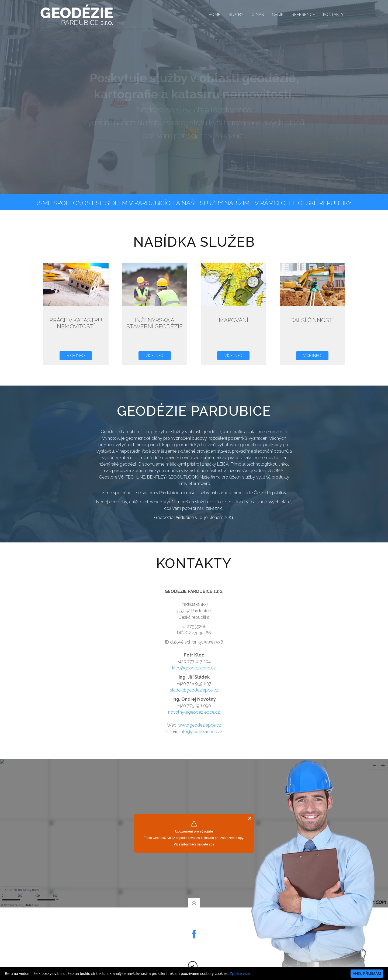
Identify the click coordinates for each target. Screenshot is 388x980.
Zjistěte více (240, 974)
